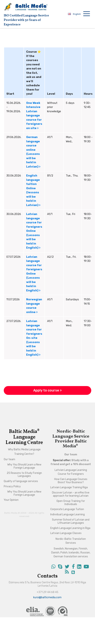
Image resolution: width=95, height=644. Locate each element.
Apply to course (47, 390)
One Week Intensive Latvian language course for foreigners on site (34, 116)
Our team (71, 455)
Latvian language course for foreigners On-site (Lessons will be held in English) (34, 338)
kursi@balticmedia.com (47, 597)
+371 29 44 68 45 (47, 592)
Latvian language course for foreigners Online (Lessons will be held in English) (34, 231)
